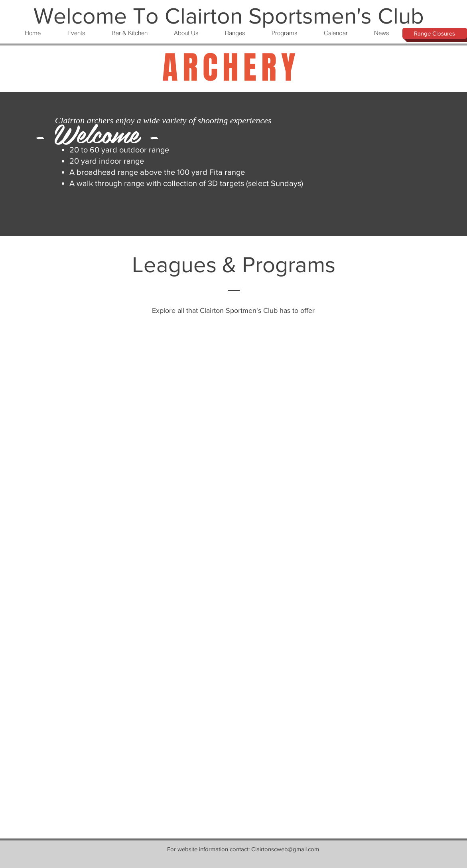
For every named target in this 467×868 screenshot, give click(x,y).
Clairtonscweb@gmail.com (285, 849)
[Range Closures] (435, 33)
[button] (76, 33)
